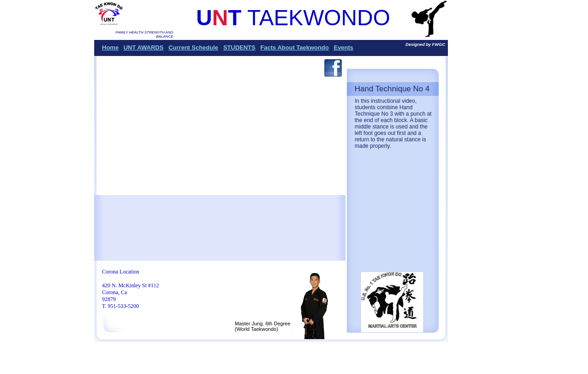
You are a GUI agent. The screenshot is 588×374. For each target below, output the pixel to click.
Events (343, 47)
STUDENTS (239, 47)
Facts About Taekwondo (295, 47)
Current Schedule (193, 47)
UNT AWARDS (144, 47)
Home (110, 47)
